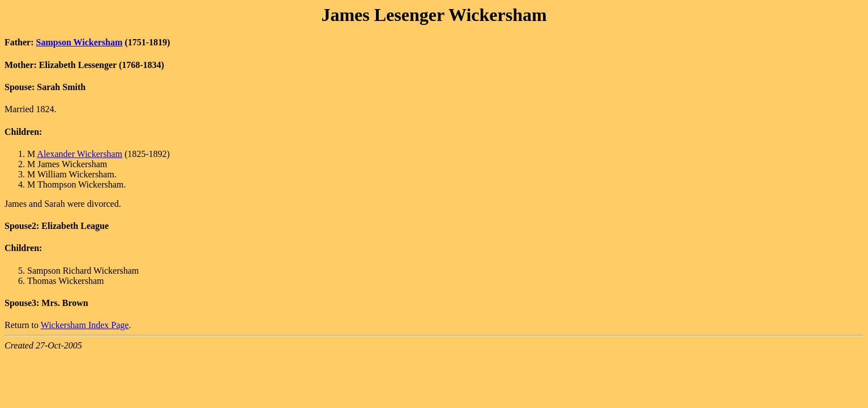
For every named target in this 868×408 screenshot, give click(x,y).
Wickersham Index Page (85, 325)
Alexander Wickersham (80, 154)
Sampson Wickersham (80, 42)
